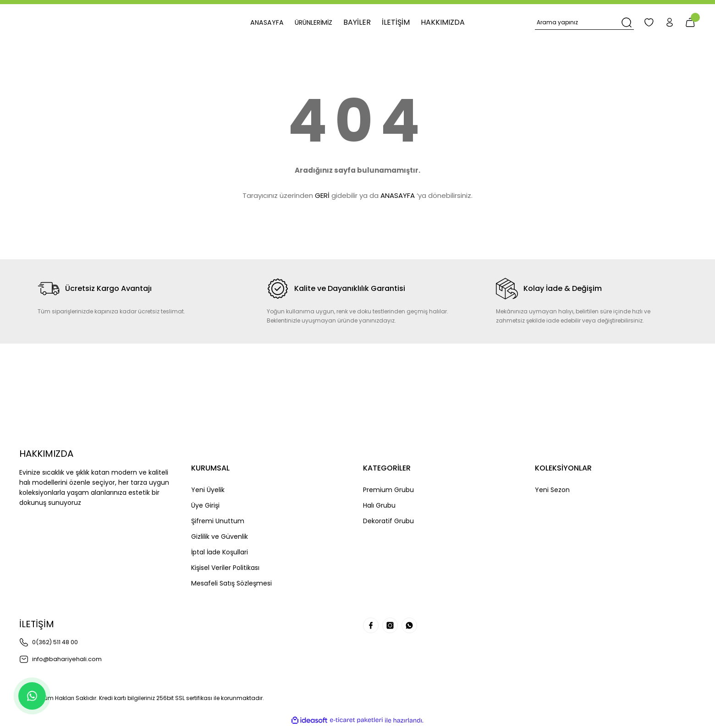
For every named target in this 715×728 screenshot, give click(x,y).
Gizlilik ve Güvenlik (220, 536)
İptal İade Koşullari (220, 552)
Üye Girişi (205, 505)
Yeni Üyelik (208, 490)
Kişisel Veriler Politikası (225, 568)
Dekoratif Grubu (388, 521)
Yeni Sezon (552, 490)
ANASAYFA (398, 195)
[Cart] (688, 22)
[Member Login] (665, 22)
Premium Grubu (388, 490)
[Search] (580, 22)
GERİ (322, 195)
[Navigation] (316, 22)
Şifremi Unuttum (218, 521)
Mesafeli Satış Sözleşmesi (231, 583)
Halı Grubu (379, 505)
